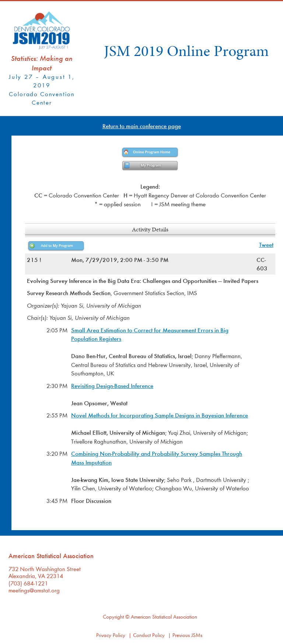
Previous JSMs (187, 635)
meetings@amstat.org (34, 590)
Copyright (113, 617)
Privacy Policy (111, 635)
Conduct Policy (149, 635)
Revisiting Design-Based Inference (112, 386)
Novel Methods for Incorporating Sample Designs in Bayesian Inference (160, 415)
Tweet (266, 244)
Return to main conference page (142, 126)
